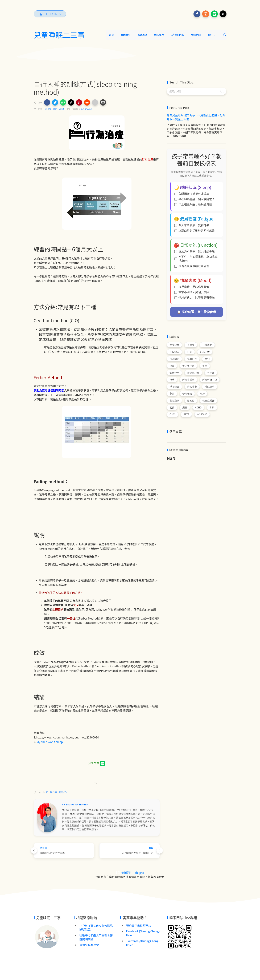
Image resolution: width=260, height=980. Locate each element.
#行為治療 (52, 792)
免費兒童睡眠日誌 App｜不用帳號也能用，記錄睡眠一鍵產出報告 (196, 117)
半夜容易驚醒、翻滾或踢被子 (195, 199)
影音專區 (142, 35)
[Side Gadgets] (50, 14)
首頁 (112, 35)
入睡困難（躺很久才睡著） (193, 194)
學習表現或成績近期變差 (192, 266)
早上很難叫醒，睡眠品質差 (193, 204)
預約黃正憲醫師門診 (139, 926)
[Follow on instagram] (206, 14)
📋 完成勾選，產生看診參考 (197, 312)
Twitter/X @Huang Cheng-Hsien (143, 943)
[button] (47, 102)
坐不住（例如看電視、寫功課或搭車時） (196, 259)
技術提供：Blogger (130, 873)
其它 (212, 35)
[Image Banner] (47, 936)
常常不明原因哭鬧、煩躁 (192, 292)
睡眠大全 (126, 35)
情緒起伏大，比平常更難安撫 (195, 298)
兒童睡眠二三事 (59, 35)
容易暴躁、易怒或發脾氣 (192, 287)
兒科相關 (196, 35)
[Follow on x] (223, 14)
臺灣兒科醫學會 (89, 945)
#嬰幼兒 (63, 792)
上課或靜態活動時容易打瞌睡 (195, 231)
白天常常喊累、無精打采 (192, 225)
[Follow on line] (214, 14)
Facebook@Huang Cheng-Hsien (143, 933)
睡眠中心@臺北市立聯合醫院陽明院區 (96, 937)
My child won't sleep (50, 742)
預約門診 (178, 35)
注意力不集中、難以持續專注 (195, 251)
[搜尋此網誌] (197, 91)
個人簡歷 (159, 35)
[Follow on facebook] (197, 14)
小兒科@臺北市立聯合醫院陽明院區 (96, 928)
